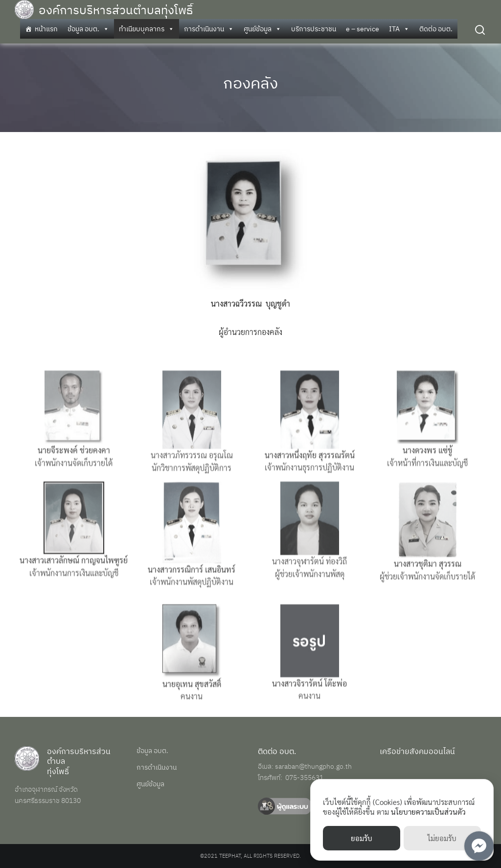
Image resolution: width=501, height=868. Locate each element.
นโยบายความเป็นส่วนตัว (428, 812)
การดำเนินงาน (209, 29)
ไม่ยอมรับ (442, 838)
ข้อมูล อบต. (88, 29)
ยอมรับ (362, 838)
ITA (399, 29)
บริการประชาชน (314, 29)
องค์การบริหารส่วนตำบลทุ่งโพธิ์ (116, 10)
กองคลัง (250, 83)
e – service (363, 29)
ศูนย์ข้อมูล (262, 29)
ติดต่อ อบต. (436, 29)
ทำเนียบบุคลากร (147, 29)
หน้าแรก (46, 29)
